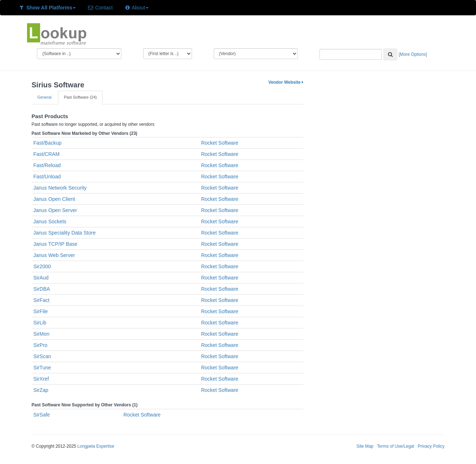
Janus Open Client (54, 199)
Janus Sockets (50, 221)
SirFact (41, 300)
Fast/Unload (47, 177)
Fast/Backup (47, 143)
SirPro (40, 345)
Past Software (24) (80, 97)
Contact (100, 8)
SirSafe (42, 415)
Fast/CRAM (46, 154)
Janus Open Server (55, 210)
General (44, 97)
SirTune (42, 368)
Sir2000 (42, 266)
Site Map (365, 446)
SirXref (41, 379)
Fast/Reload (47, 165)
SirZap (41, 390)
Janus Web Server (54, 255)
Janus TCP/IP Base (55, 244)
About (136, 8)
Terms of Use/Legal (396, 446)
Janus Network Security (60, 188)
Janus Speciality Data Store (64, 233)
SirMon (41, 334)
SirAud (41, 278)
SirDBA (42, 289)
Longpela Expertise (96, 446)
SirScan (42, 356)
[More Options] (413, 54)
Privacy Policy (431, 446)
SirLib (40, 323)
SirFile (41, 311)
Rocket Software (220, 143)
